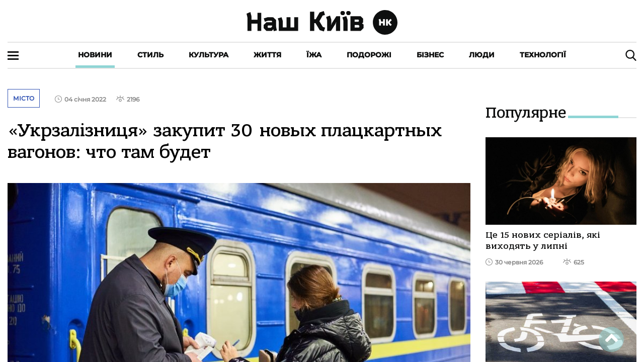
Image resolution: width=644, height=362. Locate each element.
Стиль (150, 55)
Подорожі (369, 55)
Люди (482, 55)
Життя (267, 55)
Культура (209, 55)
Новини (95, 55)
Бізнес (430, 55)
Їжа (314, 55)
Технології (543, 55)
